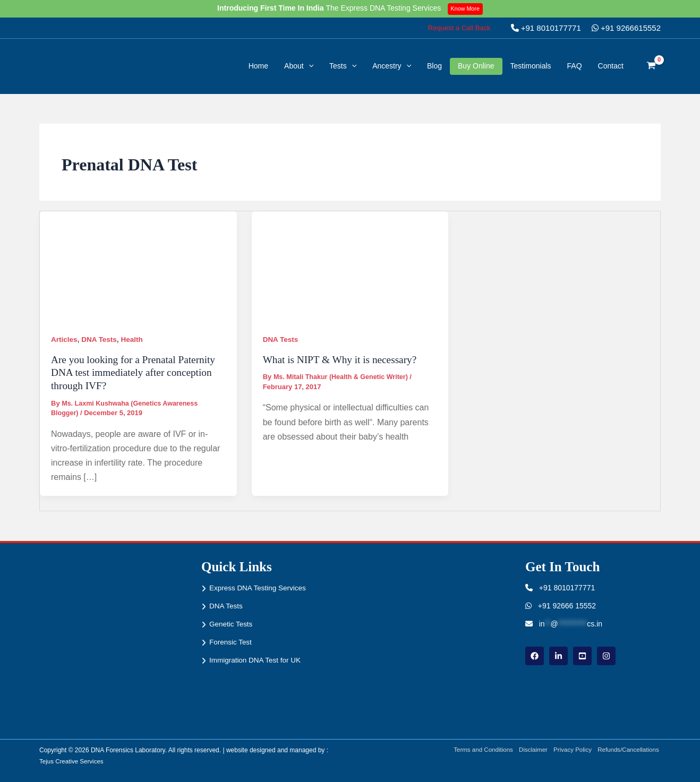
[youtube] (582, 655)
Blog (434, 66)
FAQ (575, 66)
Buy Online (476, 66)
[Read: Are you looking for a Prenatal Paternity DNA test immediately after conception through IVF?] (138, 266)
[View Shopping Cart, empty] (651, 66)
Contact (611, 66)
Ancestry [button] (392, 66)
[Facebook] (535, 655)
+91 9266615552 (626, 28)
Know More (467, 8)
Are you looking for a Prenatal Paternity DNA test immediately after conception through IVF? (136, 372)
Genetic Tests (232, 623)
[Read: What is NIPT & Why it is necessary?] (350, 266)
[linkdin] (558, 655)
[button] (459, 28)
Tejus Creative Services (72, 761)
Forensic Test (231, 641)
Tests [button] (343, 66)
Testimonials (531, 66)
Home (258, 66)
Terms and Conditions (477, 750)
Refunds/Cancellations (629, 750)
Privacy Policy (571, 750)
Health (135, 339)
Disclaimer (530, 750)
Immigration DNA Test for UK (257, 659)
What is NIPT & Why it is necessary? (343, 359)
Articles (65, 339)
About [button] (299, 66)
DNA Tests (101, 339)
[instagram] (606, 655)
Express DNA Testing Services (259, 588)
